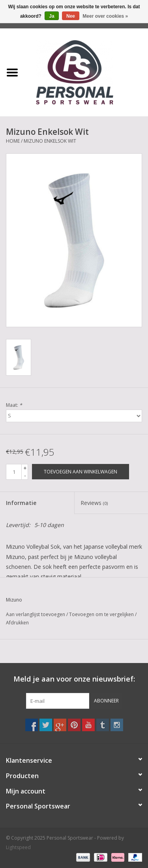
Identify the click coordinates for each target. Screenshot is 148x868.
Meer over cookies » (105, 16)
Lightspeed (18, 847)
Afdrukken (17, 623)
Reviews (94, 503)
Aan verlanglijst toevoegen (36, 614)
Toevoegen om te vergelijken (102, 614)
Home (13, 141)
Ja (52, 16)
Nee (71, 16)
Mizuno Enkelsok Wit (50, 141)
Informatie (21, 503)
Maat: (14, 405)
